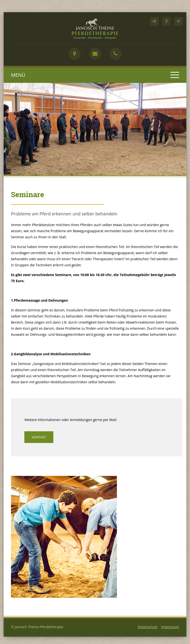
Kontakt (39, 437)
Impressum (170, 627)
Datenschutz (147, 627)
